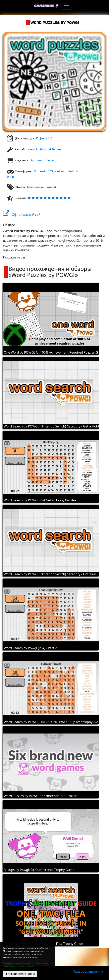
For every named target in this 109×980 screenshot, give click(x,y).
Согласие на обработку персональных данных (25, 965)
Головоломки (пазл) (41, 187)
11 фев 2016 (44, 138)
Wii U (10, 177)
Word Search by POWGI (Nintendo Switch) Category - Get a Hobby (53, 426)
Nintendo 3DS (43, 171)
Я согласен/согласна (20, 974)
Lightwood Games (49, 149)
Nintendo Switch (66, 171)
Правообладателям (88, 971)
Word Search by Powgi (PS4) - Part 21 (31, 648)
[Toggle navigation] (67, 6)
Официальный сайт (22, 215)
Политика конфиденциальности (18, 963)
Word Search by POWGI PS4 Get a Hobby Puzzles (40, 500)
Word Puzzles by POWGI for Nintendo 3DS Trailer (40, 796)
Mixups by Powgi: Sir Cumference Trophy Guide (39, 870)
